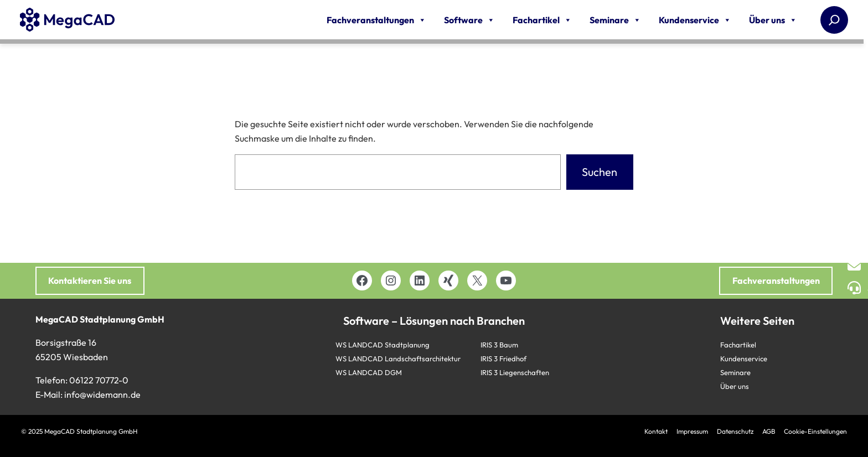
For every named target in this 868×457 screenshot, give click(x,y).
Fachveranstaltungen (376, 20)
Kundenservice (695, 20)
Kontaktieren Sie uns (90, 281)
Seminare (615, 20)
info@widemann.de (102, 394)
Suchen (600, 172)
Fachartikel (542, 20)
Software (469, 20)
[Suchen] (834, 20)
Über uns (773, 20)
